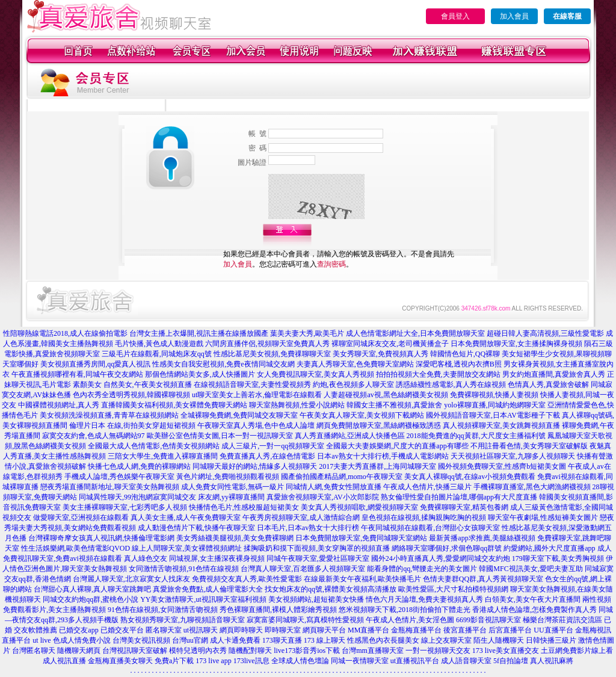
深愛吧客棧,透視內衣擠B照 (459, 364)
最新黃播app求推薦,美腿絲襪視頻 (482, 538)
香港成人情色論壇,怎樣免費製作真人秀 (534, 610)
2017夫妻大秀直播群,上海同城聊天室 (377, 466)
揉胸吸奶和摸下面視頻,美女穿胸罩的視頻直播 (317, 548)
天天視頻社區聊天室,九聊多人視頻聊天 (513, 456)
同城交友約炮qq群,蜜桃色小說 (91, 599)
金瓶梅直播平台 (416, 630)
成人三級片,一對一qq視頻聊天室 (273, 446)
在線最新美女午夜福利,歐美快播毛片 (362, 579)
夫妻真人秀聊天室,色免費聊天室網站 (355, 364)
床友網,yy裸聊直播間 (231, 497)
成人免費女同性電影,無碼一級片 (233, 487)
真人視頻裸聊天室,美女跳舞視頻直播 (501, 425)
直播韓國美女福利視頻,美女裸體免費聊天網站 (174, 405)
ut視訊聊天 (201, 630)
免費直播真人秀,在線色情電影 (267, 456)
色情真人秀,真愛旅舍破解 (548, 385)
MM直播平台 (368, 630)
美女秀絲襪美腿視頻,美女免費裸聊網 (235, 538)
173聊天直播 (282, 640)
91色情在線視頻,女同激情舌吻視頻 (163, 610)
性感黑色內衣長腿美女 (383, 640)
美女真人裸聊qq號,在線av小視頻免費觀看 (470, 477)
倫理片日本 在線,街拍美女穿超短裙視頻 (132, 425)
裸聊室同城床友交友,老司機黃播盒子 (390, 344)
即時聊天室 (283, 630)
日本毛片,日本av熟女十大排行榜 (308, 528)
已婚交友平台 (122, 630)
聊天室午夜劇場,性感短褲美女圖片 (543, 518)
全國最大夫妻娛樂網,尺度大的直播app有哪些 (397, 446)
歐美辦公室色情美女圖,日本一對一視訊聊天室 (220, 436)
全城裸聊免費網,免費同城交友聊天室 (239, 415)
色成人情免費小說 (82, 640)
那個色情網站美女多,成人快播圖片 (200, 374)
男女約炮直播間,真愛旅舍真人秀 (554, 374)
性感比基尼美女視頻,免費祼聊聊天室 (272, 354)
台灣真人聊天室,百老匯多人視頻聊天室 (303, 569)
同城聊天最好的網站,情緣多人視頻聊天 (255, 466)
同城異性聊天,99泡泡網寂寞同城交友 (137, 497)
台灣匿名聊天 (34, 651)
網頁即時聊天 (241, 630)
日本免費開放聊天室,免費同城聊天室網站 (361, 538)
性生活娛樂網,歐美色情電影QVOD (76, 548)
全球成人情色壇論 (300, 661)
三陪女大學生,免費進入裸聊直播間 (163, 456)
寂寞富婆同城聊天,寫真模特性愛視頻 (305, 620)
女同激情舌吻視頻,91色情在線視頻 (184, 569)
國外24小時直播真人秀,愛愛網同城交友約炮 (441, 558)
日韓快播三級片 (551, 640)
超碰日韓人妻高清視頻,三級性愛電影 (545, 333)
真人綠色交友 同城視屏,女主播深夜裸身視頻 (194, 558)
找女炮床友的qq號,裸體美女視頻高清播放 (331, 589)
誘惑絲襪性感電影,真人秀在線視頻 (451, 385)
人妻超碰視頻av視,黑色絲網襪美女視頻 (386, 395)
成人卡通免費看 (235, 640)
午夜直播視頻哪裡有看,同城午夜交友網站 (77, 374)
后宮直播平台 (510, 630)
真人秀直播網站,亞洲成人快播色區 (350, 436)
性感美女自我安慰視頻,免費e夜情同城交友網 (223, 364)
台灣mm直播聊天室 (373, 651)
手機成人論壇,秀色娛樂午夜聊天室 (119, 477)
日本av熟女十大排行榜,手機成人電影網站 (383, 456)
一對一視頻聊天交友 (438, 651)
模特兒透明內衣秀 (198, 651)
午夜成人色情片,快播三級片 (427, 487)
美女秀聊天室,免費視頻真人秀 (380, 354)
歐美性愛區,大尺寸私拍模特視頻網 (453, 589)
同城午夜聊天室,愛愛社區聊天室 (318, 558)
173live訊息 (251, 661)
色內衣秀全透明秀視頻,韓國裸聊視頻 (131, 395)
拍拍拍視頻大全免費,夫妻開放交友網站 (438, 374)
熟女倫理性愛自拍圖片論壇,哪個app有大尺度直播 (459, 497)
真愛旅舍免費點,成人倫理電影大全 (208, 589)
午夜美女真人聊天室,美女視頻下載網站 (362, 415)
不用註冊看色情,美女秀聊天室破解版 (529, 446)
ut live (42, 640)
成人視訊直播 (64, 661)
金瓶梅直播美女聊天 (120, 661)
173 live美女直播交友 (506, 651)
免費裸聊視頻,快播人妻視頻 (494, 395)
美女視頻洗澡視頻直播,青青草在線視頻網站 (109, 415)
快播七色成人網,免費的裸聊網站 (139, 466)
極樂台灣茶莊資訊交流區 (562, 620)
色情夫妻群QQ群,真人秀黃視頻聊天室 (483, 579)
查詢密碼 (331, 264)
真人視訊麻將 (552, 661)
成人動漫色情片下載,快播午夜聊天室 (196, 528)
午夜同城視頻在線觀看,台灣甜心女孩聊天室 (430, 528)
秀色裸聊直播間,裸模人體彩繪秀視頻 (278, 610)
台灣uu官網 (190, 640)
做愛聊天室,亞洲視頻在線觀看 (81, 518)
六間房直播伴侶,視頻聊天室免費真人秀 (267, 344)
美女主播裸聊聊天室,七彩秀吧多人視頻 (125, 507)
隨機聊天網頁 (79, 651)
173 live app (213, 661)
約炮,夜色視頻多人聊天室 (353, 385)
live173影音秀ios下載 (307, 651)
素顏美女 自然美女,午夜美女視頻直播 (132, 385)
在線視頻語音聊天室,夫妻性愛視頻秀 (252, 385)
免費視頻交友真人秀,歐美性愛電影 (247, 579)
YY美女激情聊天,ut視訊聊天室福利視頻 (203, 599)
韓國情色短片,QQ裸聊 (465, 354)
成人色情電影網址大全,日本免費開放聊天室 (415, 333)
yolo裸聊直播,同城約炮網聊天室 (494, 405)
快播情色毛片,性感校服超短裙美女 (244, 507)
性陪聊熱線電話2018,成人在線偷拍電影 (65, 333)
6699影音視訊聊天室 (488, 620)
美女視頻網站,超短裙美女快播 (316, 599)
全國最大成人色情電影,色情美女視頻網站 (154, 446)
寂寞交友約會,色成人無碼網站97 (94, 436)
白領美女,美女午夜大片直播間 (533, 599)
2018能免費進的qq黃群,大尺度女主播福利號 (476, 436)
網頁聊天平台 (324, 630)
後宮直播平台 (465, 630)
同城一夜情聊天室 (360, 661)
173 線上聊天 (325, 640)
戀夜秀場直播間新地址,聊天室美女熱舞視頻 (110, 487)
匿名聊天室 (164, 630)
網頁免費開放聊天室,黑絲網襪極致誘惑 (379, 425)
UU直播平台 (553, 630)
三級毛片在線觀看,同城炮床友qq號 (157, 354)
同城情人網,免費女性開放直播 (334, 487)
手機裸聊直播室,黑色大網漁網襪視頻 (532, 487)
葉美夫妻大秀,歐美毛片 (307, 333)
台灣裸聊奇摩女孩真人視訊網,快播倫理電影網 (101, 538)
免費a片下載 (174, 661)
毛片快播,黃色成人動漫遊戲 (159, 344)
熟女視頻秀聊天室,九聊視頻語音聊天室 (183, 620)
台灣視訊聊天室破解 (135, 651)
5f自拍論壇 (511, 661)
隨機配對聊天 (250, 651)
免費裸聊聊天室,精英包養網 (464, 507)
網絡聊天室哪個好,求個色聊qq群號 (447, 548)
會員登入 (455, 16)
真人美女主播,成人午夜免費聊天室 (186, 518)
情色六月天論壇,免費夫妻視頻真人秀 (424, 599)
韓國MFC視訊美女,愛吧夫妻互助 (531, 569)
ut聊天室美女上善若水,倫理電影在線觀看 (257, 395)
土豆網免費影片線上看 (577, 651)
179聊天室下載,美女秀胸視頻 (558, 558)
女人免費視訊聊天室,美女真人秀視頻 (316, 374)
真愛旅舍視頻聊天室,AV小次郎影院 (323, 497)
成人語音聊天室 (466, 661)
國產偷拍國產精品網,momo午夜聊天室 (342, 477)
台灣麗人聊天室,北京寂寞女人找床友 (131, 579)
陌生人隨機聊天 (499, 640)
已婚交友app (79, 630)
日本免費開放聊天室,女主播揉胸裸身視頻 (516, 344)
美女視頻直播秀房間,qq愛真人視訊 (95, 364)
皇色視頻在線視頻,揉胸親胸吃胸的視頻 (424, 518)
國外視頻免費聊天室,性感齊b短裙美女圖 (502, 466)
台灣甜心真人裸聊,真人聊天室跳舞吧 (92, 589)
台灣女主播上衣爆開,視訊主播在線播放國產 (199, 333)
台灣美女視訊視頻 (141, 640)
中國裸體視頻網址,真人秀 (59, 405)
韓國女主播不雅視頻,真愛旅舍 (394, 405)
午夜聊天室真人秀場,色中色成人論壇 (256, 425)
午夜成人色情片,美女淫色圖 (410, 620)
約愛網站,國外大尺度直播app (549, 548)
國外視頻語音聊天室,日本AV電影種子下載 (493, 415)
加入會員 (514, 16)
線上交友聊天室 (446, 640)
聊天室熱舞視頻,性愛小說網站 (297, 405)
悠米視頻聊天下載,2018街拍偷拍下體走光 (405, 610)
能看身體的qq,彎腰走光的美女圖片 (422, 569)
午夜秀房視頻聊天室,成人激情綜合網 (301, 518)
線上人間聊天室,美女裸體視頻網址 (187, 548)
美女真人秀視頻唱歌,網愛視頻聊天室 (359, 507)
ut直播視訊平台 (415, 661)
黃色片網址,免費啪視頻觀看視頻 (228, 477)
